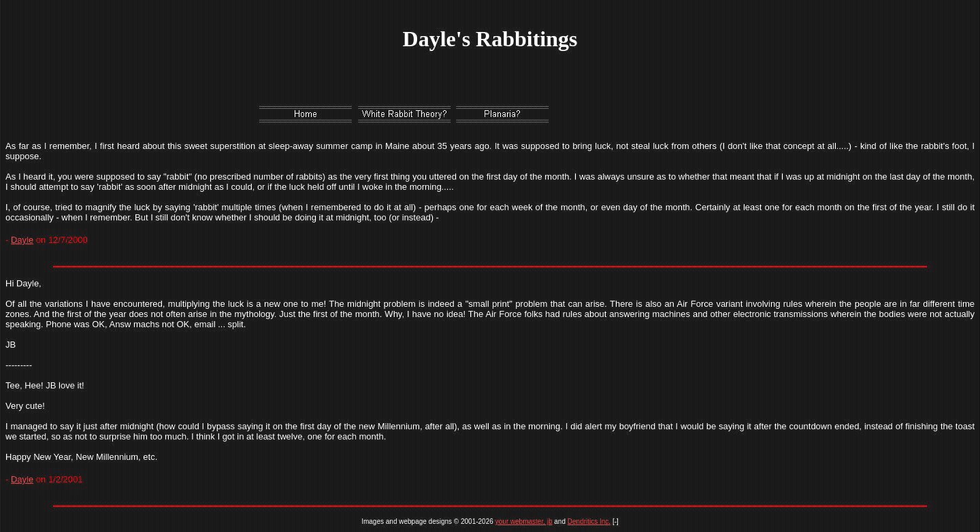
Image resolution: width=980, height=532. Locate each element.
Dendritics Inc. (589, 521)
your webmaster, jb (524, 521)
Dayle (22, 240)
